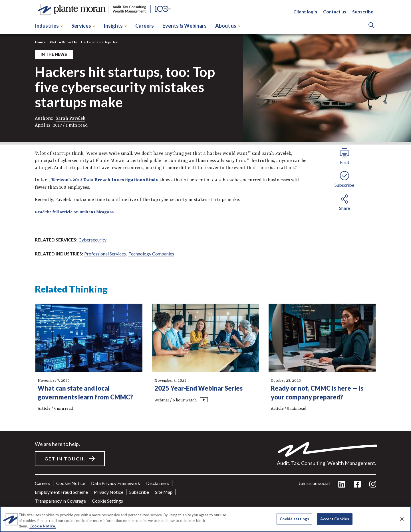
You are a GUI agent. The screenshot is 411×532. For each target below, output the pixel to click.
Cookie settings (107, 501)
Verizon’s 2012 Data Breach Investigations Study (105, 180)
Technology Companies (151, 254)
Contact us (335, 12)
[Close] (402, 519)
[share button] (344, 202)
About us (228, 26)
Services (83, 26)
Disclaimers (158, 483)
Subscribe (363, 12)
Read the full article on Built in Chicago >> (74, 212)
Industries (49, 26)
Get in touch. (65, 459)
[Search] (371, 26)
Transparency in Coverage (60, 501)
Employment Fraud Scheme (61, 492)
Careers (145, 26)
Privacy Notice (109, 492)
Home (40, 42)
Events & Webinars (185, 26)
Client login (305, 12)
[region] (205, 519)
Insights (115, 26)
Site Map (164, 492)
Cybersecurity (92, 240)
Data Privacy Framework (116, 483)
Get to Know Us (63, 42)
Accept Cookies (335, 519)
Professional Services (105, 254)
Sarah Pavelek (70, 119)
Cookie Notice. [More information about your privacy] (43, 526)
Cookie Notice (71, 483)
